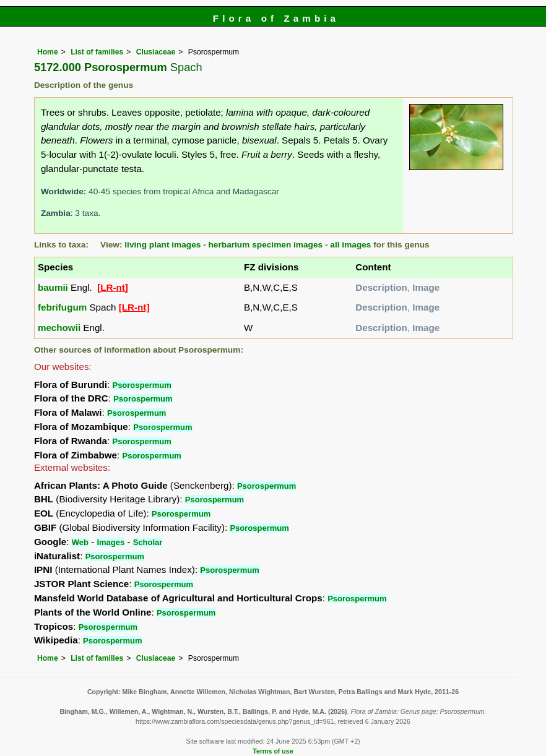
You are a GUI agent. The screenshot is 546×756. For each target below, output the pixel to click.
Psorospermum (141, 385)
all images (350, 245)
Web (80, 542)
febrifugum (62, 307)
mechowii (59, 328)
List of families (97, 52)
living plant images (162, 245)
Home (48, 52)
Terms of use (273, 751)
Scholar (148, 542)
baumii (53, 287)
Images (110, 542)
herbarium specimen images (266, 245)
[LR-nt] (113, 287)
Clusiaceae (156, 52)
